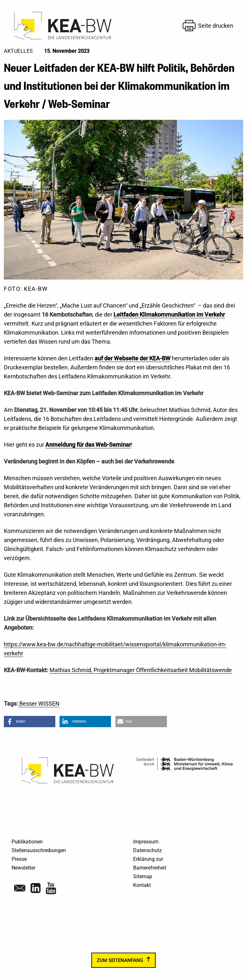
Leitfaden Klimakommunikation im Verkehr (169, 314)
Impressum (146, 842)
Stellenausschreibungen (39, 850)
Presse (19, 859)
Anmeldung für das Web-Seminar (88, 445)
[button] (30, 722)
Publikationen (27, 842)
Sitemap (143, 876)
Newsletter (23, 868)
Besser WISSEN (39, 704)
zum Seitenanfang (120, 960)
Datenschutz (147, 850)
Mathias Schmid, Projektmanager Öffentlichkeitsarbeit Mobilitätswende (141, 670)
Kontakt (142, 885)
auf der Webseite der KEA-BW (133, 358)
